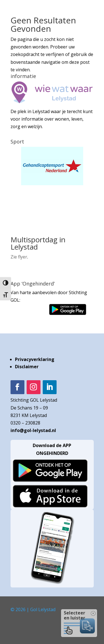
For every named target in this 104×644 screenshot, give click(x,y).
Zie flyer (19, 257)
